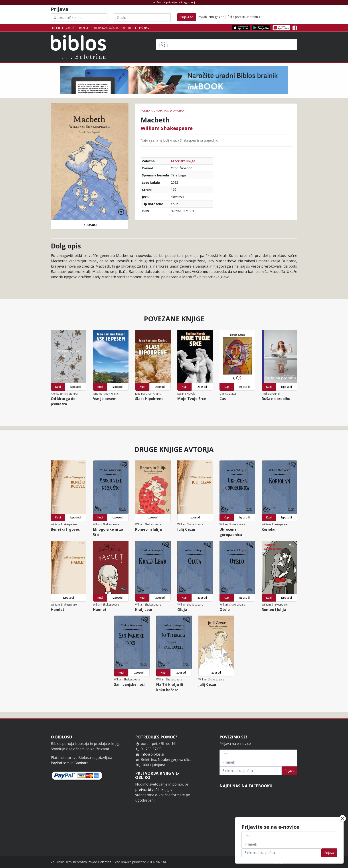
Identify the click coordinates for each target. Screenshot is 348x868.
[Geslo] (142, 18)
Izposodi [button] (90, 225)
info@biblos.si (152, 754)
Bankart (81, 763)
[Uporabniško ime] (79, 18)
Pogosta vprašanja (106, 28)
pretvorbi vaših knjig (152, 790)
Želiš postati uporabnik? (245, 17)
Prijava (289, 771)
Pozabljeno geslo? (211, 17)
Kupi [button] (58, 387)
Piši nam (144, 28)
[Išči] (227, 45)
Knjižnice (58, 28)
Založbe (71, 28)
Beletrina (105, 862)
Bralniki (85, 28)
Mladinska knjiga (183, 161)
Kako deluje (129, 28)
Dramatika (177, 111)
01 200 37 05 (151, 749)
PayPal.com (60, 763)
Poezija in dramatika (154, 111)
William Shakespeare (167, 128)
